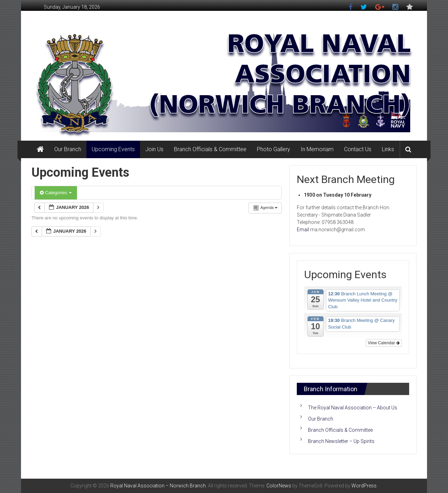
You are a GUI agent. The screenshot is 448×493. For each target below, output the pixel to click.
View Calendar (384, 343)
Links (388, 149)
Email (303, 230)
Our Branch (68, 149)
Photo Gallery (274, 149)
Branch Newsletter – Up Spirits (341, 441)
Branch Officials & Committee (210, 149)
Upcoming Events (113, 149)
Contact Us (358, 149)
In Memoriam (317, 149)
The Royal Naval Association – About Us (353, 408)
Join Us (154, 149)
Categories (56, 193)
